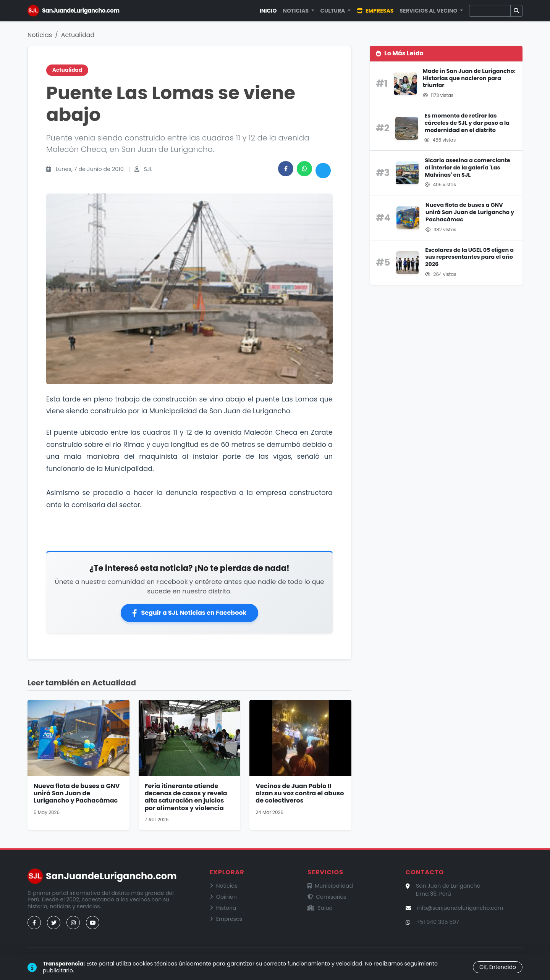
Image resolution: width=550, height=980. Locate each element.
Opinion (223, 897)
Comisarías (327, 897)
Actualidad (78, 35)
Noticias (40, 35)
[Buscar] (490, 11)
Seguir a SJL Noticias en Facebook (189, 613)
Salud (320, 908)
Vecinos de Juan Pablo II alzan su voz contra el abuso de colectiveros (300, 793)
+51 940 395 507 (438, 922)
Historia (223, 908)
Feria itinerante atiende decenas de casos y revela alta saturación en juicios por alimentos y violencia (186, 797)
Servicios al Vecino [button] (429, 11)
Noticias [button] (296, 11)
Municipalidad (330, 886)
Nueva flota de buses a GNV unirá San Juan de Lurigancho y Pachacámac (77, 793)
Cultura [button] (333, 11)
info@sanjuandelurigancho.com (460, 908)
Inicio (268, 11)
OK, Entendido (498, 967)
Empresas (375, 11)
